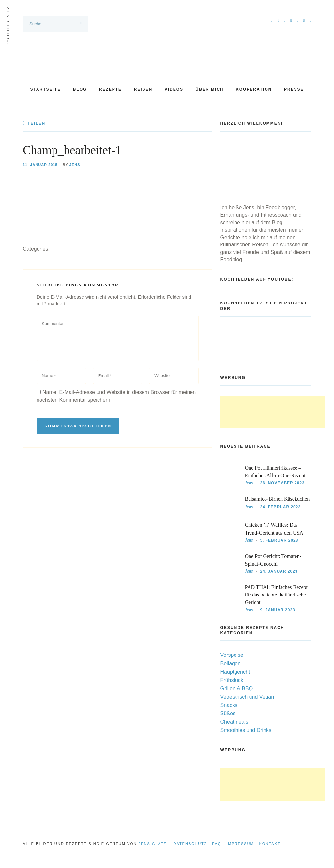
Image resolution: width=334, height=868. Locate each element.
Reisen (143, 89)
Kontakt (270, 844)
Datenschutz (190, 844)
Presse (294, 89)
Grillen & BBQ (237, 689)
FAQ (217, 844)
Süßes (228, 713)
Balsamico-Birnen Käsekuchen (277, 499)
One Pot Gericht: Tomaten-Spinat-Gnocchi (273, 560)
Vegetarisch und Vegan (247, 697)
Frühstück (232, 680)
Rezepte (110, 89)
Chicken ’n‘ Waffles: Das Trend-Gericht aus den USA (274, 529)
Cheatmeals (234, 722)
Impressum (240, 844)
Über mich (210, 89)
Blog (80, 89)
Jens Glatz (153, 844)
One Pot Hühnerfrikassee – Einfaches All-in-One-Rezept (275, 472)
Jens (75, 165)
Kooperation (254, 89)
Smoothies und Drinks (246, 730)
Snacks (229, 705)
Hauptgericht (235, 672)
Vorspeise (232, 655)
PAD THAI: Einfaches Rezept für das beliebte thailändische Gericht (276, 595)
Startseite (45, 89)
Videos (174, 89)
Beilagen (231, 663)
